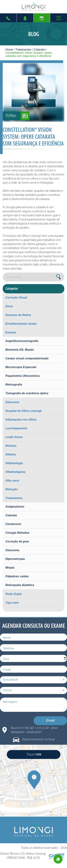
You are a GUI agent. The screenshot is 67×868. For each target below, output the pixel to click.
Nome (9, 641)
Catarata (39, 50)
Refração (11, 489)
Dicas (9, 306)
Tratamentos (23, 50)
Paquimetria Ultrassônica (23, 376)
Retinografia (14, 385)
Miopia (10, 568)
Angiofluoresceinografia (22, 341)
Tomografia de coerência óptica (27, 393)
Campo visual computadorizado (27, 358)
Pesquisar (14, 277)
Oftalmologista (15, 472)
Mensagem (13, 705)
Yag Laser (12, 603)
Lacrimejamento (16, 428)
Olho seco (12, 481)
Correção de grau (17, 541)
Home (9, 50)
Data (8, 662)
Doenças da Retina (18, 315)
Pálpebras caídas (17, 576)
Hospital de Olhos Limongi (23, 411)
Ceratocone (13, 524)
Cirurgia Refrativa (17, 533)
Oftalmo (11, 454)
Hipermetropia (15, 559)
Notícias (11, 446)
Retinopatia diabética (20, 585)
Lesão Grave (14, 437)
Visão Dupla (13, 594)
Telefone (11, 651)
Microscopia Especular (21, 367)
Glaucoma (12, 402)
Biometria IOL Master (20, 350)
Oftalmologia (14, 463)
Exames (11, 332)
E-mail (9, 673)
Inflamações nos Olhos (21, 420)
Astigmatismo (15, 507)
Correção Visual (16, 298)
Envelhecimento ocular (21, 324)
